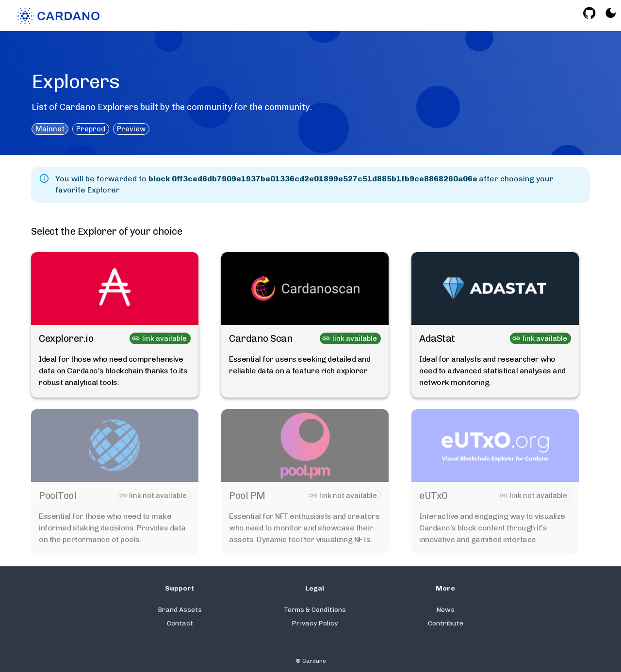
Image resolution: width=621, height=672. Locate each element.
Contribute (446, 623)
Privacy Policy (315, 623)
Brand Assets (180, 610)
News (445, 610)
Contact (180, 623)
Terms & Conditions (315, 610)
